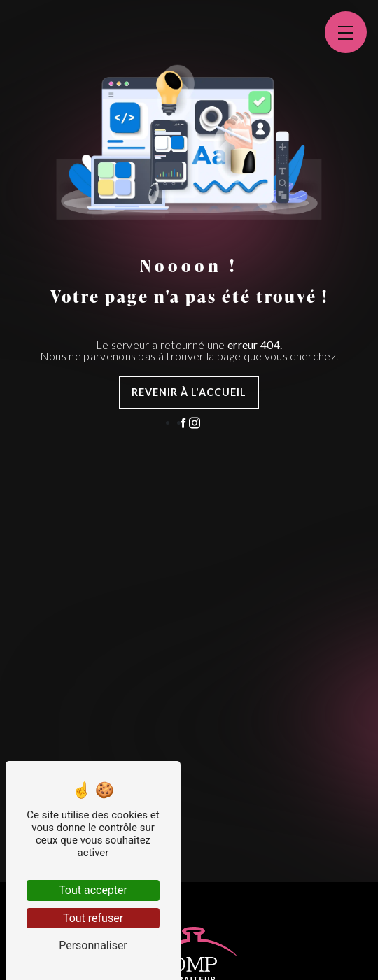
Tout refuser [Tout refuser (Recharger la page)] (93, 918)
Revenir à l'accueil (189, 392)
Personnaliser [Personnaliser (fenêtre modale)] (93, 945)
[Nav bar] (346, 32)
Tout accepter (93, 890)
